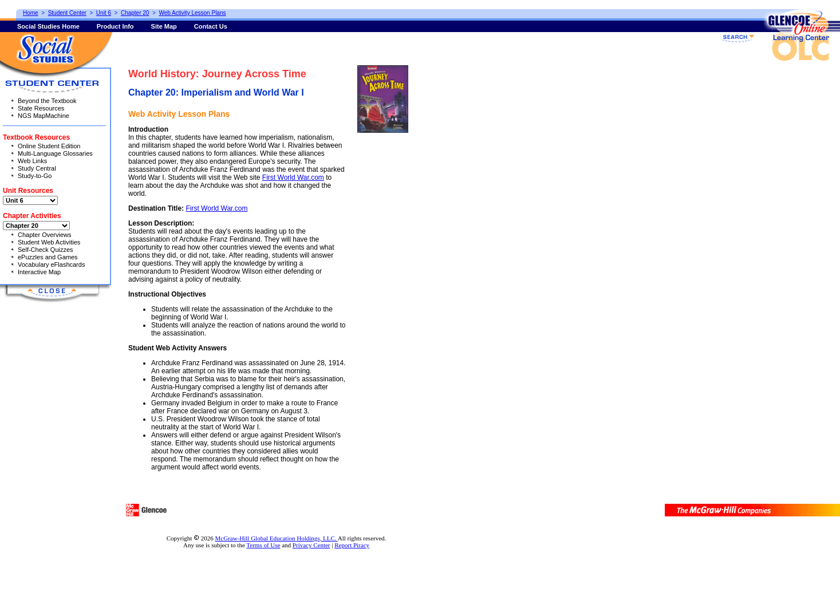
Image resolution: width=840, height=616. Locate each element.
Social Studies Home (48, 26)
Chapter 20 (135, 13)
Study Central (37, 168)
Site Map (164, 26)
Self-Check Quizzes (46, 250)
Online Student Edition (49, 146)
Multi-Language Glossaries (55, 153)
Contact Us (211, 26)
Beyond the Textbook (47, 101)
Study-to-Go (35, 176)
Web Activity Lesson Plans (192, 13)
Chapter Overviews (45, 235)
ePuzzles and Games (48, 257)
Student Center (67, 13)
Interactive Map (39, 272)
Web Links (32, 161)
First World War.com (293, 177)
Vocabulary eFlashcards (51, 264)
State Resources (41, 108)
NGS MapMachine (44, 116)
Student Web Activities (49, 242)
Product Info (115, 26)
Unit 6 (104, 13)
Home (31, 13)
